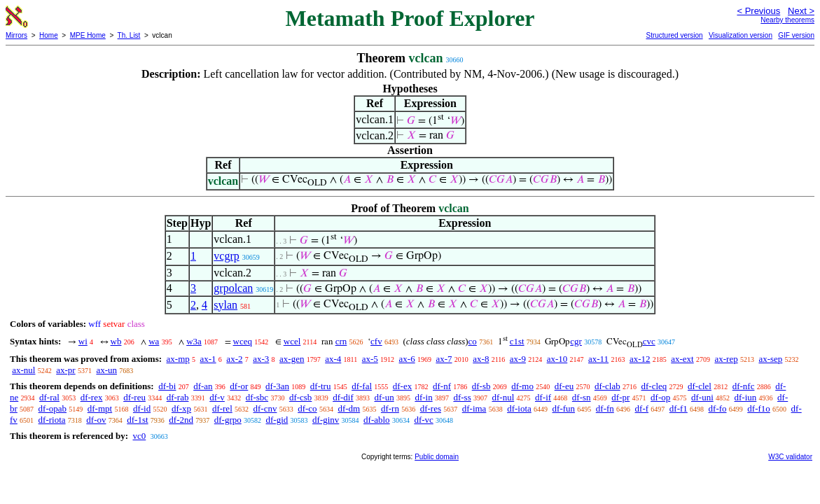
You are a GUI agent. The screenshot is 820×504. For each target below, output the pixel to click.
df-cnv (265, 408)
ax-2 (234, 359)
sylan (225, 305)
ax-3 (261, 359)
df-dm (349, 408)
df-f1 (679, 408)
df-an (203, 386)
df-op (660, 397)
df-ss (462, 397)
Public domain (437, 457)
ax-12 (640, 359)
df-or (239, 386)
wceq (243, 341)
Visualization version (741, 35)
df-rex (92, 397)
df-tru (321, 386)
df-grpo (228, 420)
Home (49, 35)
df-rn (390, 408)
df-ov (96, 420)
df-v (217, 397)
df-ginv (326, 420)
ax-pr (65, 370)
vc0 (139, 436)
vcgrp (226, 256)
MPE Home (88, 35)
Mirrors (16, 35)
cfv (376, 341)
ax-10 (557, 359)
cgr (576, 341)
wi (83, 341)
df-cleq (654, 386)
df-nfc (744, 386)
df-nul (503, 397)
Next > (801, 11)
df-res (431, 408)
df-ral (49, 397)
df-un (384, 397)
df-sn (582, 397)
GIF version (796, 35)
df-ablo (377, 420)
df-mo (522, 386)
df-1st (137, 420)
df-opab (53, 408)
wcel (292, 341)
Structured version (674, 35)
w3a (194, 341)
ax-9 (518, 359)
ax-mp (178, 359)
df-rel (222, 408)
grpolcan (233, 288)
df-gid (277, 420)
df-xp (181, 408)
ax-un (106, 370)
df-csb (301, 397)
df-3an (277, 386)
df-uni (702, 397)
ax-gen (292, 359)
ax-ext (682, 359)
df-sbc (257, 397)
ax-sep (770, 359)
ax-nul (23, 370)
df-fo (718, 408)
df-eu (564, 386)
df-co (307, 408)
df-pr (620, 397)
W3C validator (790, 457)
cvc (649, 341)
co (473, 341)
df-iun (746, 397)
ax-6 (407, 359)
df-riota (52, 420)
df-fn (605, 408)
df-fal (362, 386)
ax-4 (333, 359)
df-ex (402, 386)
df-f (642, 408)
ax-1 (208, 359)
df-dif (343, 397)
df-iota (519, 408)
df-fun (564, 408)
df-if (543, 397)
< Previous (758, 11)
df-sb (481, 386)
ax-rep (726, 359)
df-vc (423, 420)
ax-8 (481, 359)
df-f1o (759, 408)
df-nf (442, 386)
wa (154, 341)
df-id (142, 408)
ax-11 (598, 359)
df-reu (134, 397)
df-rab (178, 397)
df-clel (700, 386)
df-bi (167, 386)
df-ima (474, 408)
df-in (423, 397)
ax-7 (444, 359)
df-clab (607, 386)
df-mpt (100, 408)
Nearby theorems (787, 20)
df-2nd (181, 420)
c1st (517, 341)
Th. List (129, 35)
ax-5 (370, 359)
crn (341, 341)
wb (116, 341)
